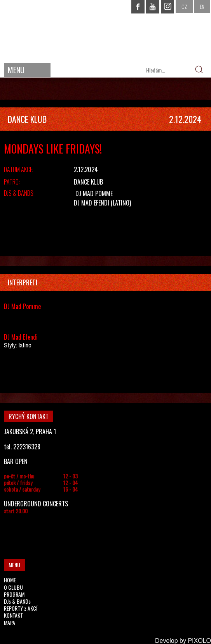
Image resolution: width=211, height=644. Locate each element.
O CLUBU (13, 587)
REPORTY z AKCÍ (21, 608)
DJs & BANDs (17, 601)
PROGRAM (14, 594)
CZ (184, 6)
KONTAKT (13, 615)
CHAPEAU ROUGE (106, 30)
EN (202, 6)
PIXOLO (199, 641)
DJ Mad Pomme (94, 193)
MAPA (10, 622)
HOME (10, 580)
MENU (16, 70)
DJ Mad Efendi (92, 203)
